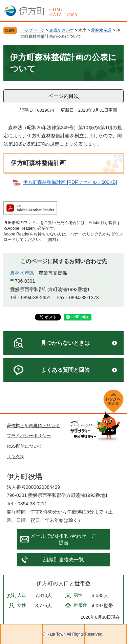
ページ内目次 (64, 96)
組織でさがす (62, 30)
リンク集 (16, 457)
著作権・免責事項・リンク (33, 426)
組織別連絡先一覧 (64, 559)
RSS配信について (25, 446)
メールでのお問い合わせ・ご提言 (63, 539)
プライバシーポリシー (29, 436)
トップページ (33, 30)
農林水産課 (101, 30)
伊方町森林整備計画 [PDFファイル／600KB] (70, 182)
